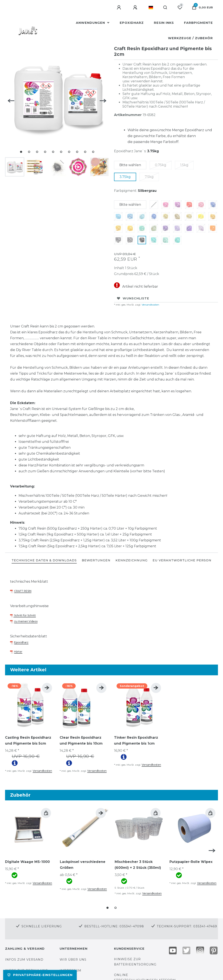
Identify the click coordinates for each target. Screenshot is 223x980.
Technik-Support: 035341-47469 (187, 926)
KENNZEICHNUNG (132, 560)
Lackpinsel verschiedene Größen (83, 865)
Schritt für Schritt (25, 615)
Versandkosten (150, 305)
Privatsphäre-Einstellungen (40, 975)
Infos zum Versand (24, 960)
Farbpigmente (198, 23)
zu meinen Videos (26, 621)
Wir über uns (73, 960)
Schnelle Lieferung (42, 926)
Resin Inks (164, 23)
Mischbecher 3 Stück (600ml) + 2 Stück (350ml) (138, 865)
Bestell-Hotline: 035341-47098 (114, 926)
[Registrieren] (136, 8)
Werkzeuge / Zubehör (190, 38)
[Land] (151, 8)
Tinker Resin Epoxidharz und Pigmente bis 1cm (136, 740)
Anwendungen (91, 23)
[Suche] (165, 8)
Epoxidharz (132, 23)
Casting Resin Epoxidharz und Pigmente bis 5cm (28, 740)
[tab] (44, 561)
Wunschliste (133, 298)
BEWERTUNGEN (96, 560)
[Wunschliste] (180, 8)
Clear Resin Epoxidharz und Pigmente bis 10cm (81, 740)
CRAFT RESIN (23, 591)
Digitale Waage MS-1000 (27, 862)
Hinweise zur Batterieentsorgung (135, 962)
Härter (18, 652)
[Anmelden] (120, 8)
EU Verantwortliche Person (182, 560)
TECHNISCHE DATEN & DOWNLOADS (44, 560)
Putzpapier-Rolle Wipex (191, 862)
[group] (30, 705)
